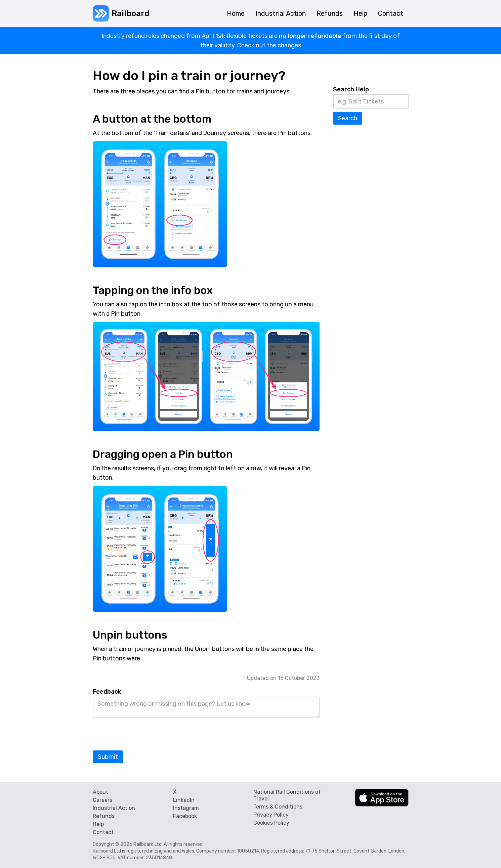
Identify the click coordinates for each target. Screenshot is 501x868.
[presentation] (144, 735)
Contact (103, 832)
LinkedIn (184, 800)
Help (98, 824)
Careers (102, 800)
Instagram (186, 808)
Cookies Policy (271, 823)
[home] (121, 13)
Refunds (104, 816)
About (100, 792)
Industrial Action (114, 808)
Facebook (185, 816)
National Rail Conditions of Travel (287, 795)
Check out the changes (269, 45)
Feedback (107, 692)
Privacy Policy (271, 815)
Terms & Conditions (278, 807)
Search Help (351, 89)
